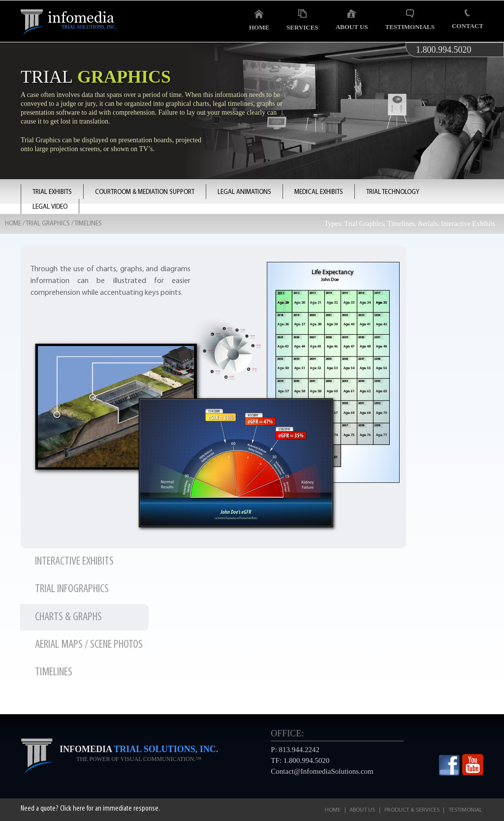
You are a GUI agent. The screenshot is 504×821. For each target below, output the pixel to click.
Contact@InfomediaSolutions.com (322, 771)
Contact (468, 19)
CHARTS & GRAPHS (68, 617)
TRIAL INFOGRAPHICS (72, 589)
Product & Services (412, 810)
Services (302, 20)
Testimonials (410, 20)
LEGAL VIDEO (50, 207)
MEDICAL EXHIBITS (319, 192)
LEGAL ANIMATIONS (244, 192)
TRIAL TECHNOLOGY (393, 192)
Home (259, 20)
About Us (352, 20)
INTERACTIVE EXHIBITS (74, 562)
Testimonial (465, 810)
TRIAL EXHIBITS (52, 192)
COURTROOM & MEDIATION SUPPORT (145, 192)
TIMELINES (54, 672)
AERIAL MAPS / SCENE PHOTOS (89, 645)
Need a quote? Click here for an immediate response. (90, 809)
